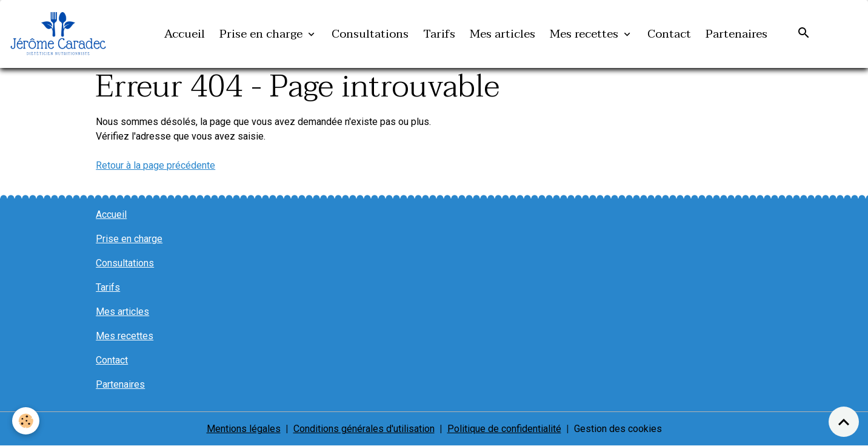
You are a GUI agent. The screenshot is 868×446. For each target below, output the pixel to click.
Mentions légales (244, 429)
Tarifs (439, 34)
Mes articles (502, 34)
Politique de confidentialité (504, 429)
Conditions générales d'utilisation (364, 429)
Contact (669, 34)
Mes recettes (586, 34)
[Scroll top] (844, 422)
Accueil (185, 34)
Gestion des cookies (618, 429)
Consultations (370, 34)
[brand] (61, 34)
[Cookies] (26, 421)
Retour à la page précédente (155, 165)
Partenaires (736, 34)
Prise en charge (262, 34)
